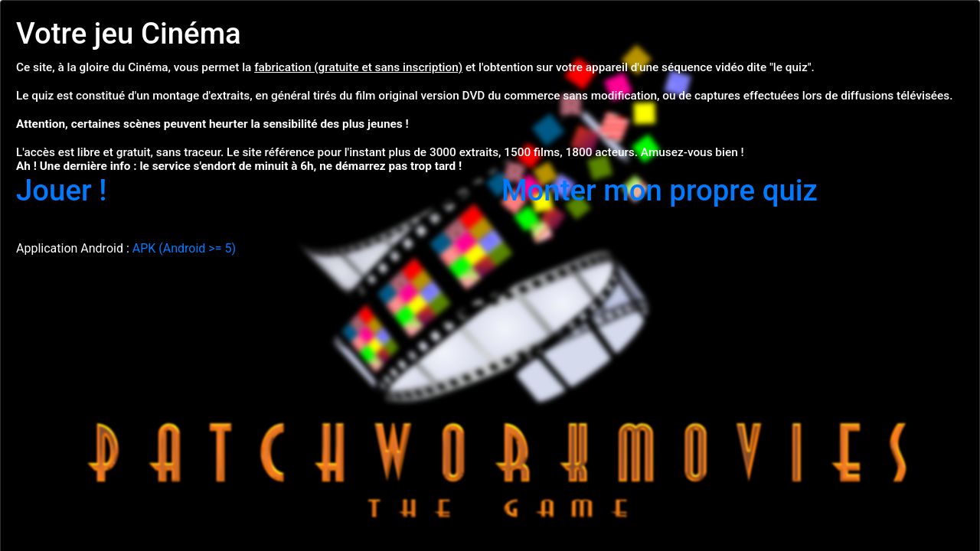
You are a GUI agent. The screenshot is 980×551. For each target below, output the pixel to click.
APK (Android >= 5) (184, 248)
